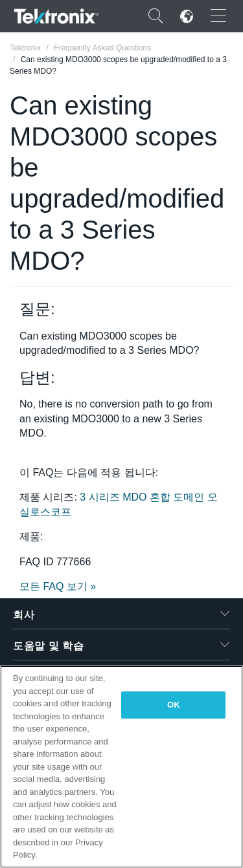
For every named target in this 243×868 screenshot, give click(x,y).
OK (174, 705)
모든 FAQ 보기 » (58, 586)
